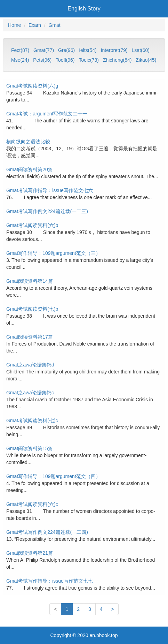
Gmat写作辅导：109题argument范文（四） (53, 476)
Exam (35, 25)
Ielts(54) (88, 50)
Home (14, 25)
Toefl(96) (65, 60)
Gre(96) (66, 50)
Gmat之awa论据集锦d (30, 365)
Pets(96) (42, 60)
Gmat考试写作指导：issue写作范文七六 (50, 190)
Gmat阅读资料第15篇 (30, 448)
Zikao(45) (146, 60)
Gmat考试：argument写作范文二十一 (47, 114)
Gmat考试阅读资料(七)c (32, 421)
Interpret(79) (114, 50)
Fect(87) (20, 50)
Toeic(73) (89, 60)
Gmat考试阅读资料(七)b (32, 309)
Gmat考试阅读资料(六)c (32, 504)
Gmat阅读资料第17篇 (30, 337)
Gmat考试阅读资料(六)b (32, 225)
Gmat (55, 25)
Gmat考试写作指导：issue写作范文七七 (50, 581)
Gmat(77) (44, 50)
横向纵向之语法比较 (28, 142)
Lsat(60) (141, 50)
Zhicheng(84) (117, 60)
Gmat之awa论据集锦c (30, 393)
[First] (55, 609)
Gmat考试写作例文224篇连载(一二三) (47, 211)
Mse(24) (20, 60)
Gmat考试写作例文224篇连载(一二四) (47, 532)
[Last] (113, 609)
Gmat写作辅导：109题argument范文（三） (53, 253)
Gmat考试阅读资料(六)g (32, 86)
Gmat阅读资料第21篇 (30, 553)
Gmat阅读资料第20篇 (30, 169)
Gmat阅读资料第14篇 (30, 281)
